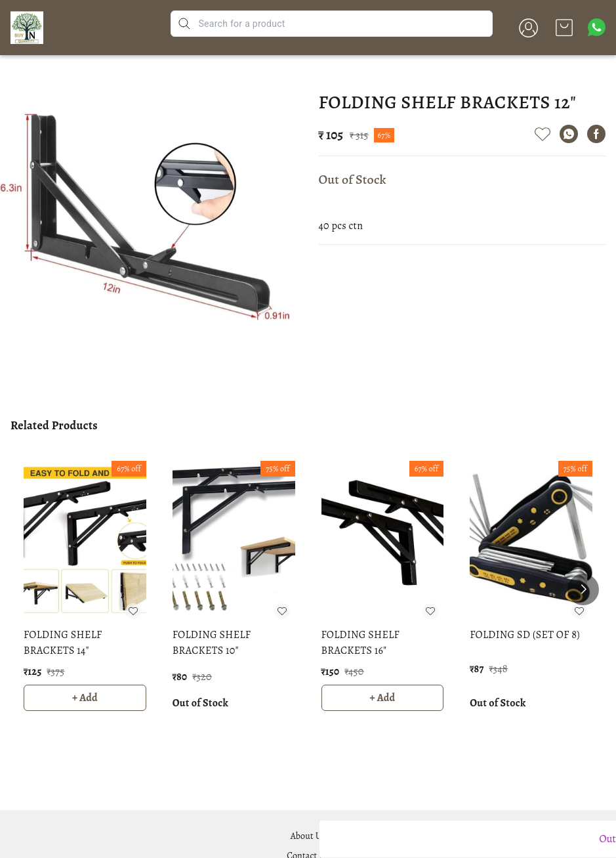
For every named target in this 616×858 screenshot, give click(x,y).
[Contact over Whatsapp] (597, 27)
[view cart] (564, 28)
